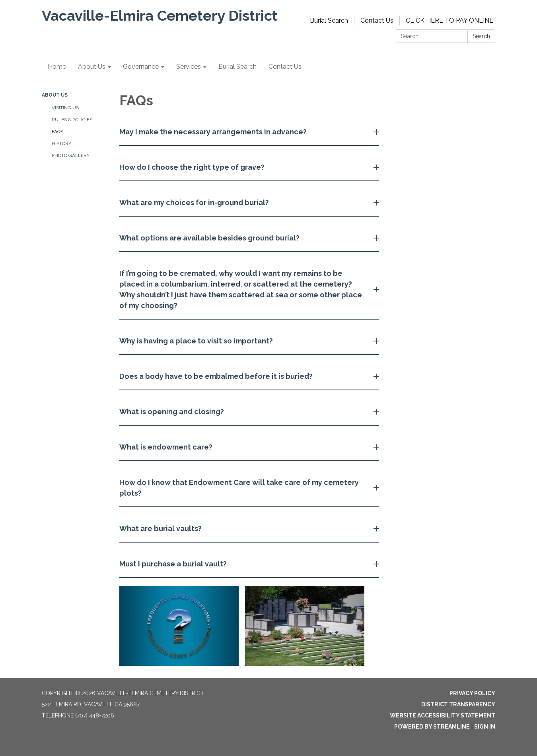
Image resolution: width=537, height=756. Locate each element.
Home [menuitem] (57, 67)
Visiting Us (65, 108)
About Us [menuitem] (92, 67)
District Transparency (458, 704)
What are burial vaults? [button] (161, 528)
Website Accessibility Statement (443, 715)
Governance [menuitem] (141, 67)
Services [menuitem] (189, 67)
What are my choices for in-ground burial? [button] (195, 203)
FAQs (57, 132)
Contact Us (377, 20)
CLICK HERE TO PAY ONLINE (449, 20)
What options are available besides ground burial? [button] (210, 238)
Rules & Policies (72, 120)
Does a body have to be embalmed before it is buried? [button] (217, 376)
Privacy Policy (472, 693)
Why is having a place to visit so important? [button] (197, 341)
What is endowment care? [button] (167, 447)
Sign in (485, 727)
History (61, 143)
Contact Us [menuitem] (285, 67)
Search (481, 36)
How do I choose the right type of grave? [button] (193, 167)
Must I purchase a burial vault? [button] (174, 564)
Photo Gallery (71, 155)
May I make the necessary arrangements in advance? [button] (214, 132)
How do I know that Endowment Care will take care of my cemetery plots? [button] (239, 488)
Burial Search (329, 20)
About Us (55, 95)
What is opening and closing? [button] (172, 412)
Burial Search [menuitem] (237, 67)
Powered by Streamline (432, 727)
